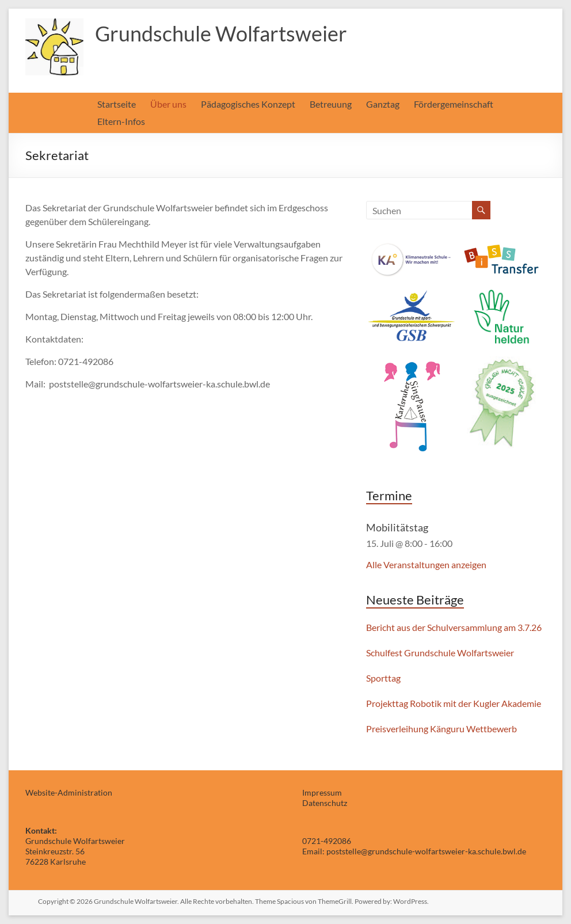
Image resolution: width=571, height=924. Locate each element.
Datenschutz (325, 803)
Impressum (322, 792)
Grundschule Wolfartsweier (221, 33)
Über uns (168, 104)
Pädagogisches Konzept (248, 104)
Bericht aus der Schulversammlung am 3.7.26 (454, 627)
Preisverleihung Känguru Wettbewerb (441, 729)
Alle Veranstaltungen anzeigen (426, 564)
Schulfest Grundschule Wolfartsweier (440, 653)
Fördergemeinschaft (454, 104)
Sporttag (383, 678)
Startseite (117, 104)
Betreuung (331, 104)
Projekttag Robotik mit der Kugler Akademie (454, 703)
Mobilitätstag (397, 527)
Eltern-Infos (121, 121)
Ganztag (383, 104)
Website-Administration (69, 792)
